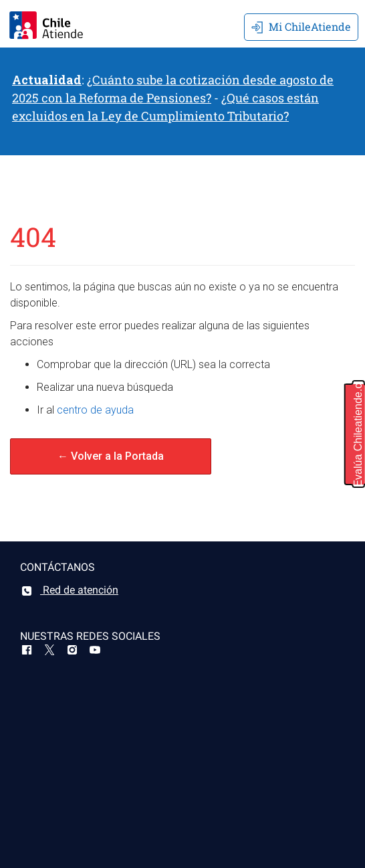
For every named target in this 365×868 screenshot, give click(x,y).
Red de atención (69, 590)
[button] (355, 434)
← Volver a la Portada (111, 456)
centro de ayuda (95, 410)
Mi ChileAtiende (301, 26)
